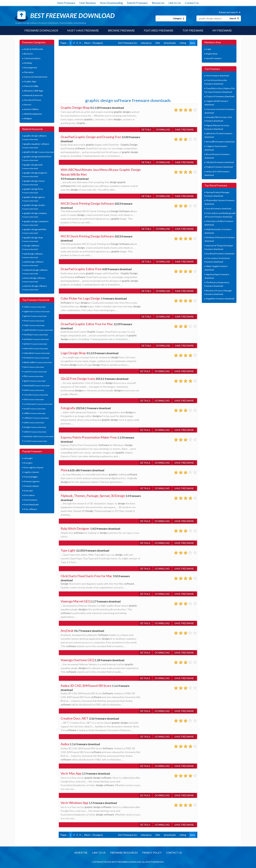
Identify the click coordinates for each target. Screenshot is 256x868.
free (34, 321)
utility (35, 413)
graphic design (39, 152)
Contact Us (192, 3)
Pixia (64, 470)
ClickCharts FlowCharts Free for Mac (86, 576)
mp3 (34, 325)
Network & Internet (33, 95)
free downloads (31, 504)
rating (183, 43)
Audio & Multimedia (34, 49)
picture (35, 344)
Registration (212, 54)
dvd (34, 399)
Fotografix (68, 408)
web (34, 422)
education (37, 353)
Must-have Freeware (83, 31)
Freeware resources (123, 853)
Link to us (98, 853)
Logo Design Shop (73, 353)
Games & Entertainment (36, 77)
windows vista (39, 436)
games (35, 316)
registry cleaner (32, 472)
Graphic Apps (30, 82)
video (35, 307)
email (35, 409)
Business (28, 54)
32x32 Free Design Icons (78, 379)
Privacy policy (152, 853)
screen (35, 441)
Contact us (175, 853)
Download (162, 129)
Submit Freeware (137, 3)
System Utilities (31, 109)
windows (36, 339)
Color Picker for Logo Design (81, 298)
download (37, 385)
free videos (29, 495)
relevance (146, 43)
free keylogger (31, 477)
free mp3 (28, 491)
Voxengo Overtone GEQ (77, 660)
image (35, 427)
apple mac (37, 311)
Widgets (28, 119)
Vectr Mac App (71, 773)
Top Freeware (193, 31)
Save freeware (184, 129)
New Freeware (66, 3)
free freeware (31, 500)
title (158, 43)
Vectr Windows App (74, 803)
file (34, 376)
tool (34, 390)
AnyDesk (67, 631)
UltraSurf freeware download (220, 162)
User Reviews (88, 3)
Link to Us (175, 3)
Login (209, 49)
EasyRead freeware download (220, 254)
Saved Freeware (214, 58)
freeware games (32, 481)
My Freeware (222, 31)
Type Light (68, 550)
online (35, 432)
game (35, 381)
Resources (158, 3)
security (36, 395)
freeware (37, 358)
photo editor (38, 362)
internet (36, 348)
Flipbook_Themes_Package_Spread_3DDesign (93, 496)
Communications (32, 58)
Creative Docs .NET (74, 718)
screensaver (38, 404)
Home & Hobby (31, 86)
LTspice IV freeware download (220, 97)
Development (30, 68)
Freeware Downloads (41, 31)
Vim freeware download (218, 76)
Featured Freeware (159, 31)
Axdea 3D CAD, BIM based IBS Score (86, 686)
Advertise (79, 853)
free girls (28, 463)
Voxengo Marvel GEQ (76, 601)
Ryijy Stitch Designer (75, 528)
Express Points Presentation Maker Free (89, 437)
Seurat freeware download (219, 209)
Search (233, 18)
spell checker (38, 330)
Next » (88, 43)
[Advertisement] (85, 71)
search (35, 372)
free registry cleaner (34, 467)
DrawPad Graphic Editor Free (81, 269)
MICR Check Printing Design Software (87, 203)
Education (29, 72)
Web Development (33, 114)
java (34, 367)
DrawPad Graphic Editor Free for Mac (87, 324)
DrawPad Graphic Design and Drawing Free (91, 137)
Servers (28, 105)
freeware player (32, 486)
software (36, 418)
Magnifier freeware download (220, 299)
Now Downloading (111, 3)
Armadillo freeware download (220, 142)
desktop (36, 335)
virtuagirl (28, 458)
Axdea (65, 744)
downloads (170, 43)
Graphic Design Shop (75, 107)
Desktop (28, 63)
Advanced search (228, 12)
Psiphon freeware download (219, 167)
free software (30, 509)
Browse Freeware (121, 31)
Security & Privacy (33, 100)
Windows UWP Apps (34, 91)
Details (145, 129)
